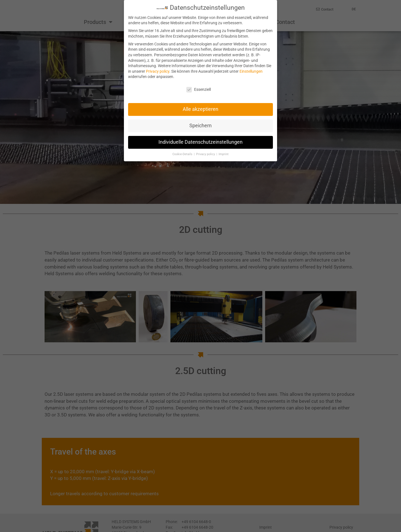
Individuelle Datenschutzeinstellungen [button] (200, 142)
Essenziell (199, 89)
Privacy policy (158, 71)
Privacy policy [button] (206, 154)
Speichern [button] (200, 125)
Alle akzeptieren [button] (200, 109)
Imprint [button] (224, 154)
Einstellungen (251, 71)
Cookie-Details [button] (183, 154)
